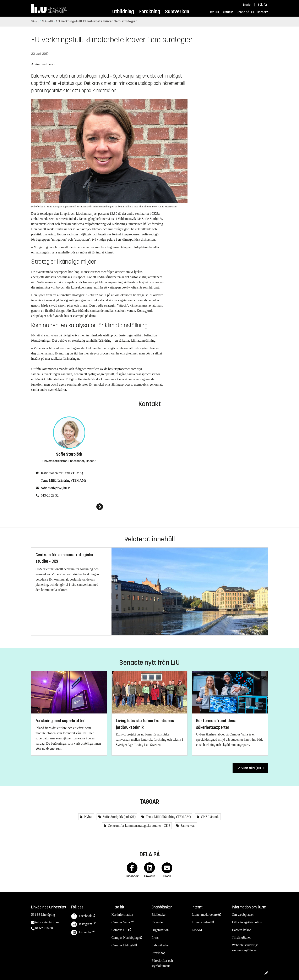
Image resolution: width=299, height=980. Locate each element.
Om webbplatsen (243, 915)
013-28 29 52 (50, 495)
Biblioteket (159, 915)
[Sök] (262, 4)
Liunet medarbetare (205, 915)
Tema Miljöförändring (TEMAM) (63, 480)
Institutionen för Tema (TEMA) (62, 473)
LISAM (197, 930)
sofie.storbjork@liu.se (56, 488)
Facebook (81, 916)
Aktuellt (228, 12)
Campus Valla (121, 922)
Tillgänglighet (241, 937)
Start (35, 21)
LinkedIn (81, 933)
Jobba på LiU (245, 12)
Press (155, 938)
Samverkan (177, 12)
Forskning (150, 12)
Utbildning (123, 12)
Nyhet (88, 817)
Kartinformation (122, 915)
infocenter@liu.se (47, 922)
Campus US (119, 930)
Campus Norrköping (125, 938)
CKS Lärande (210, 817)
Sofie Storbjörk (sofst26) (119, 817)
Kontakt (263, 12)
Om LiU (214, 12)
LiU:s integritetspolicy (247, 922)
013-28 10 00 (44, 928)
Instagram (82, 924)
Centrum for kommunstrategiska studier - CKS (139, 826)
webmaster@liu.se (244, 950)
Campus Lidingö (123, 945)
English (248, 5)
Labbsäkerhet (161, 945)
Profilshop (159, 953)
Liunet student (201, 922)
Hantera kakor (241, 930)
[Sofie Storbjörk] (69, 507)
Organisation (160, 930)
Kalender (158, 922)
